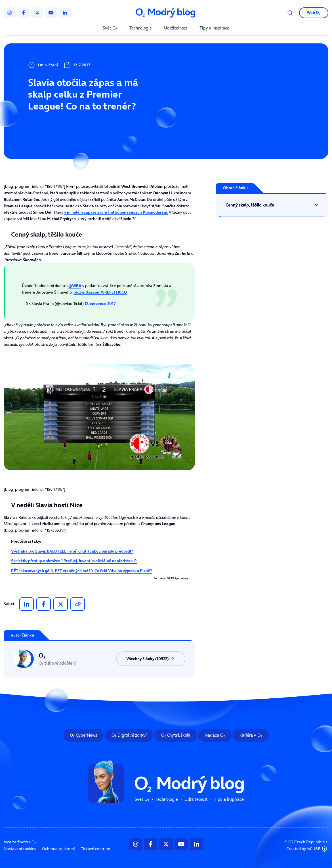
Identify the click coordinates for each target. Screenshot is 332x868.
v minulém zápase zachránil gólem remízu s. (116, 212)
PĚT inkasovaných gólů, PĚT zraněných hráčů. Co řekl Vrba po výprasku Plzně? (82, 571)
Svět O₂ (110, 28)
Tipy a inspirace (214, 28)
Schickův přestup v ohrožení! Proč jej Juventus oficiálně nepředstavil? (74, 561)
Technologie (141, 28)
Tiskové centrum (95, 849)
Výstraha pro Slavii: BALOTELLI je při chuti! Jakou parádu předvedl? (72, 551)
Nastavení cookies (20, 849)
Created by (307, 849)
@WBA (75, 286)
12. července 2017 (100, 304)
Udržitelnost (176, 28)
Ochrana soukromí (58, 849)
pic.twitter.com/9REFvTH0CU (100, 292)
